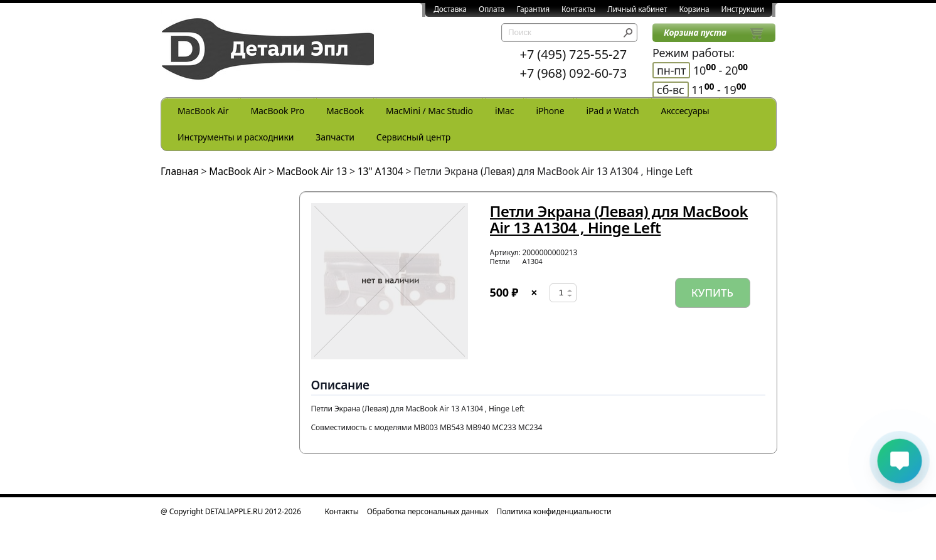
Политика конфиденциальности (554, 511)
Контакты (578, 9)
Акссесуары (685, 111)
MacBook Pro (277, 111)
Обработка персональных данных (428, 511)
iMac (504, 111)
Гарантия (533, 9)
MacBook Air (203, 111)
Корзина (694, 9)
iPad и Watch (612, 111)
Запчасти (335, 137)
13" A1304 (380, 171)
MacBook (345, 111)
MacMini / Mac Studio (429, 111)
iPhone (550, 111)
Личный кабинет (637, 9)
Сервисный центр (413, 137)
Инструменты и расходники (236, 137)
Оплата (492, 9)
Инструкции (743, 9)
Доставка (450, 9)
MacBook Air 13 (312, 171)
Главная (180, 171)
